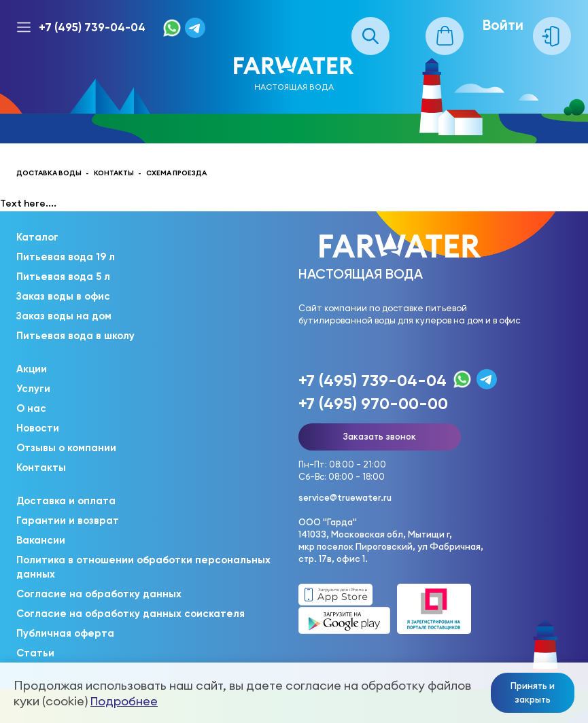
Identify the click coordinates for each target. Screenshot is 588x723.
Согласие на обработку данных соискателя (131, 614)
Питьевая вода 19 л (66, 257)
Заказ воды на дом (64, 316)
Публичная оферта (65, 633)
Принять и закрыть (533, 692)
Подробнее (124, 701)
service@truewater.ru (345, 497)
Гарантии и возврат (68, 521)
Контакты (41, 468)
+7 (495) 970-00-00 (373, 403)
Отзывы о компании (66, 448)
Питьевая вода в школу (75, 336)
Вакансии (41, 540)
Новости (38, 428)
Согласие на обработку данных (99, 594)
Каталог (37, 237)
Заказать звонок (379, 436)
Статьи (35, 653)
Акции (32, 369)
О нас (31, 408)
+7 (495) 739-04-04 (92, 27)
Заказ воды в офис (63, 296)
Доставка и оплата (66, 501)
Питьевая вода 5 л (63, 277)
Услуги (33, 389)
